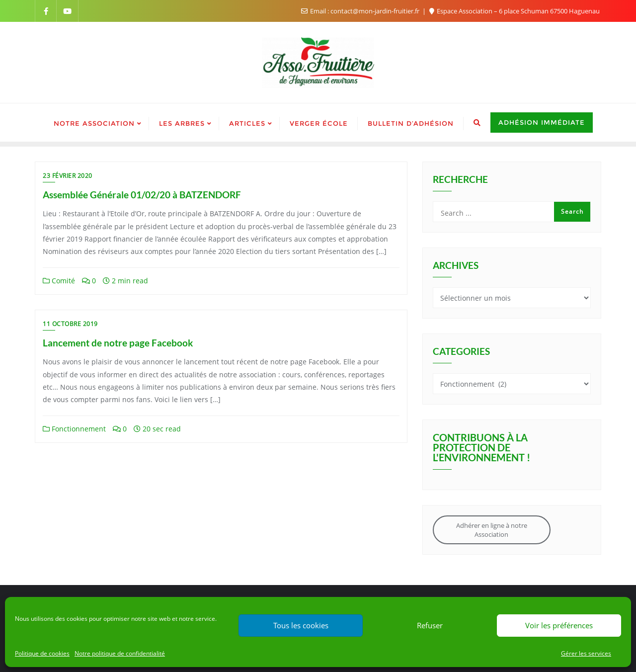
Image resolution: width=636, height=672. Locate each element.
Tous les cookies (301, 625)
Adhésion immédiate (542, 122)
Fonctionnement (74, 429)
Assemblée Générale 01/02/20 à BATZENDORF (142, 195)
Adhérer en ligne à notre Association (492, 530)
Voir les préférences (559, 625)
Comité (59, 281)
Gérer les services (586, 653)
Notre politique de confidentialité (120, 653)
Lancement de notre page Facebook (118, 343)
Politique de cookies (42, 653)
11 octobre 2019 (70, 324)
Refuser (430, 625)
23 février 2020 (68, 176)
